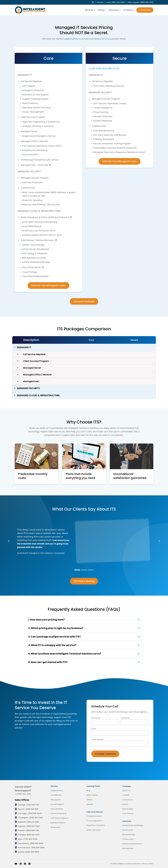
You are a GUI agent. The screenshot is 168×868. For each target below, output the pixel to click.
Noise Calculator (94, 830)
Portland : (22, 835)
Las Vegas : (23, 813)
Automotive (128, 830)
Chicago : (22, 805)
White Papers (92, 795)
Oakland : (22, 822)
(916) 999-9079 (37, 843)
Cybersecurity (57, 790)
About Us (126, 790)
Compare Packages (84, 301)
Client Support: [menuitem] (140, 2)
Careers (126, 795)
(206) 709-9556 (32, 852)
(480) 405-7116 (32, 830)
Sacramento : (24, 843)
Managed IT (56, 800)
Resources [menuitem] (114, 10)
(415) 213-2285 (33, 822)
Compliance (56, 795)
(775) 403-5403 (30, 839)
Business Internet (58, 823)
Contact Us (145, 10)
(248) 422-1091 (32, 809)
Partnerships (128, 809)
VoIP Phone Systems (59, 818)
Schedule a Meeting (84, 581)
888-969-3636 (25, 794)
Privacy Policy (148, 864)
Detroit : (22, 809)
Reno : (21, 839)
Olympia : (22, 826)
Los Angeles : (24, 818)
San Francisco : (25, 848)
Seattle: (22, 852)
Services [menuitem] (89, 10)
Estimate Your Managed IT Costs (48, 285)
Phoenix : (22, 830)
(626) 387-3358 (36, 818)
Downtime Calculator (96, 825)
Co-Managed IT (57, 804)
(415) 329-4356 (38, 848)
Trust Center (128, 813)
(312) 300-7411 (33, 805)
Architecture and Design (133, 825)
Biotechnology (129, 834)
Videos (89, 800)
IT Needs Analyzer (94, 816)
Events (125, 804)
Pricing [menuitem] (101, 10)
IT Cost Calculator (94, 821)
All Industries (128, 848)
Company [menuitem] (128, 10)
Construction (128, 839)
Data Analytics (57, 809)
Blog (88, 790)
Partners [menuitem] (100, 2)
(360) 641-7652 (33, 826)
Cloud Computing (58, 813)
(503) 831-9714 (33, 835)
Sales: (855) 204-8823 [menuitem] (116, 2)
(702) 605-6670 (35, 813)
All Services (55, 827)
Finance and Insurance (132, 844)
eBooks (90, 804)
